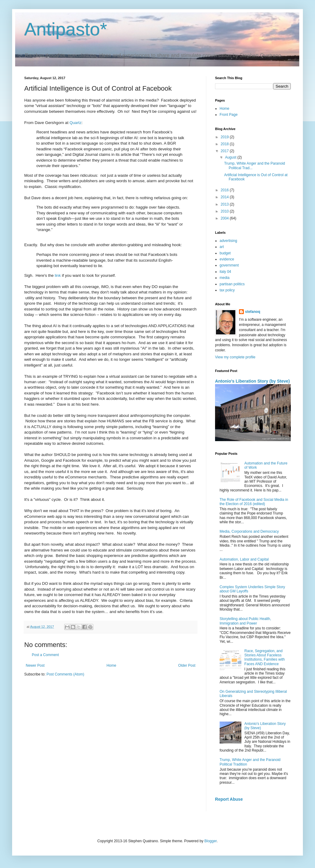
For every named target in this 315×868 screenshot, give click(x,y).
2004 (225, 218)
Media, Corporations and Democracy (249, 531)
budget (225, 253)
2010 (225, 211)
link (58, 275)
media (225, 278)
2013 (225, 204)
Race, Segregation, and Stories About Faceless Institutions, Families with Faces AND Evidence (265, 657)
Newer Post (35, 665)
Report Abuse (229, 799)
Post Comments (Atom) (65, 674)
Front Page (229, 115)
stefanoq (253, 312)
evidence (227, 259)
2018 (225, 144)
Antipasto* (66, 29)
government (229, 265)
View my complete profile (235, 357)
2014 (225, 197)
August (231, 157)
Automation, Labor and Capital (244, 559)
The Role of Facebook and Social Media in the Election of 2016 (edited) (254, 502)
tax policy (227, 290)
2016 (225, 190)
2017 (225, 151)
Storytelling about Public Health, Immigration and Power (245, 621)
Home (111, 665)
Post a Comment (45, 655)
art (222, 247)
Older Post (187, 665)
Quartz (76, 123)
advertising (228, 241)
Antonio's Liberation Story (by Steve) (252, 381)
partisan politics (232, 284)
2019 (225, 137)
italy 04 (225, 272)
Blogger (211, 841)
